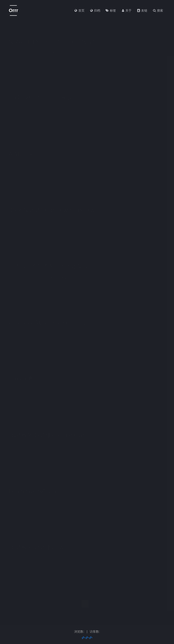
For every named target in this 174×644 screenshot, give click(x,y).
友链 (142, 10)
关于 (127, 10)
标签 (111, 10)
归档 (95, 10)
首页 (79, 10)
